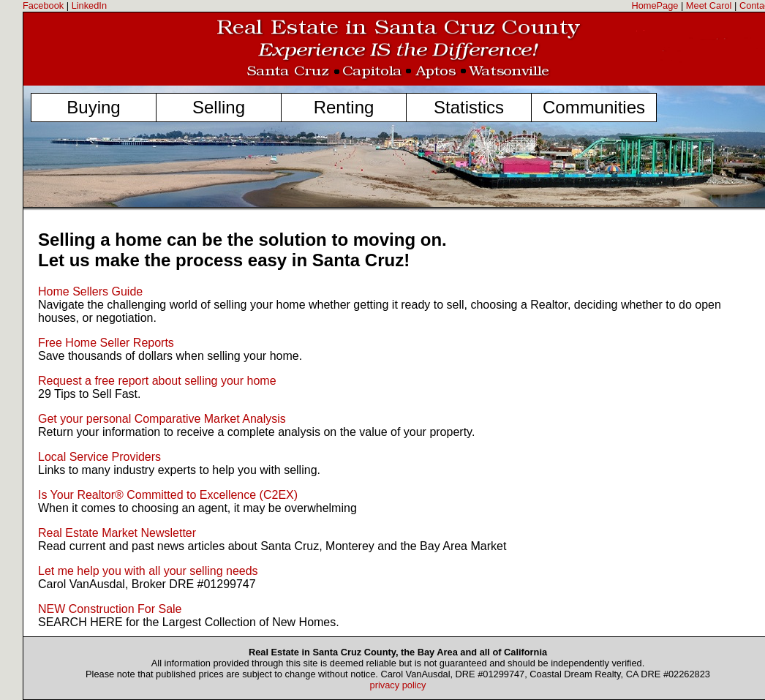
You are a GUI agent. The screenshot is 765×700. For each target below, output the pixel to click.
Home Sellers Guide (90, 291)
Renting (344, 107)
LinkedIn (89, 5)
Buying (93, 107)
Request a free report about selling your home (157, 381)
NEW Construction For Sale (110, 609)
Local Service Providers (99, 457)
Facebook (43, 5)
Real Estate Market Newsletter (117, 533)
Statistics (469, 107)
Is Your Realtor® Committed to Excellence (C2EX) (168, 495)
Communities (594, 107)
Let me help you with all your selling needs (148, 571)
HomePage (655, 5)
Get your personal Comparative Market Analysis (162, 419)
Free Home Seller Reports (106, 343)
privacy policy (398, 685)
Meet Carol (709, 5)
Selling (219, 107)
